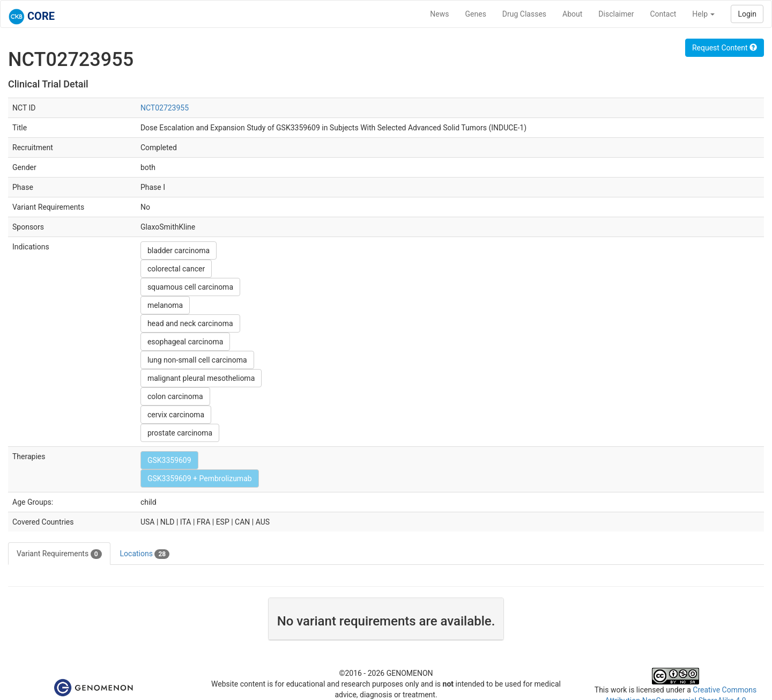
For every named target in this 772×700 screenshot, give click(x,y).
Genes (476, 14)
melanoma (165, 305)
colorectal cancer (176, 269)
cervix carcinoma (176, 415)
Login (747, 14)
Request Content (725, 48)
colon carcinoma (175, 396)
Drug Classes (524, 14)
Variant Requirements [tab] (59, 554)
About (572, 14)
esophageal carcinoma (185, 342)
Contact (663, 14)
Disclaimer (616, 14)
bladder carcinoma (179, 250)
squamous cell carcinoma (190, 287)
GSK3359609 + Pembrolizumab (200, 478)
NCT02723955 (165, 108)
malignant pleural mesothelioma (201, 378)
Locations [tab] (145, 554)
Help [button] (703, 14)
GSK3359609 (169, 460)
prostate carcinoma (180, 433)
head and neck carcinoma (190, 323)
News (439, 14)
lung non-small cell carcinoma (197, 360)
